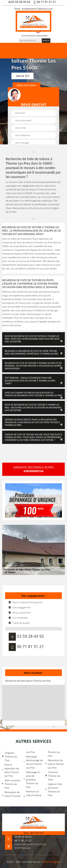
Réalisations (26, 85)
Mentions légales (51, 862)
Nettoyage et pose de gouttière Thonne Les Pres (32, 780)
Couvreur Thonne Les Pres (53, 776)
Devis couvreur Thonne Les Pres (11, 784)
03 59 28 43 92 (19, 2)
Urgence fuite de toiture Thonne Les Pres (54, 790)
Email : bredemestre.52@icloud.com (33, 9)
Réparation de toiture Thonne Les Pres (55, 764)
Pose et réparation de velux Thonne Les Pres (10, 770)
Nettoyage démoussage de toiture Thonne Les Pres (33, 762)
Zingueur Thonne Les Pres (10, 757)
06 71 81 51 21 (44, 2)
